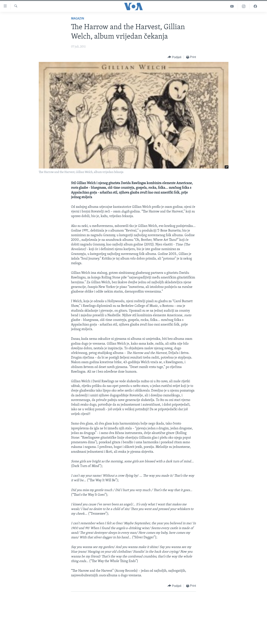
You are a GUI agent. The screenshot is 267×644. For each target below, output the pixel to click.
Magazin (78, 19)
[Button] (174, 57)
